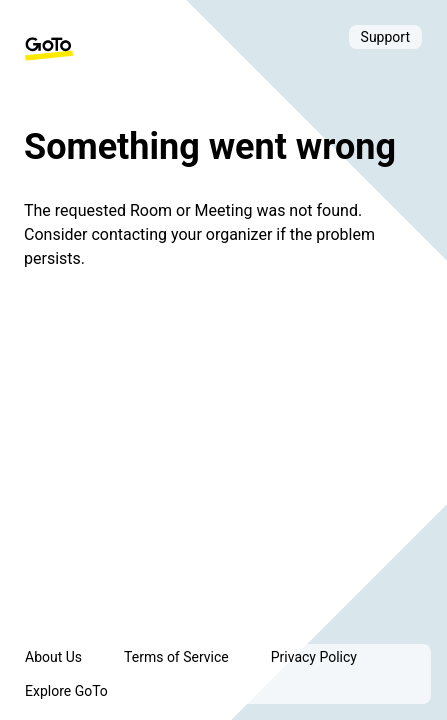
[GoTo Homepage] (49, 49)
